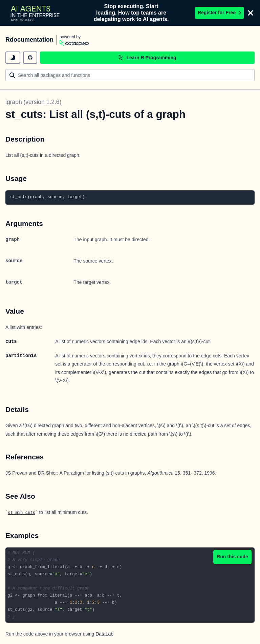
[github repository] (30, 58)
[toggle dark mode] (13, 58)
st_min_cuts (21, 513)
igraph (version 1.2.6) (33, 102)
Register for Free (219, 13)
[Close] (251, 13)
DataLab (104, 634)
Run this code (232, 557)
